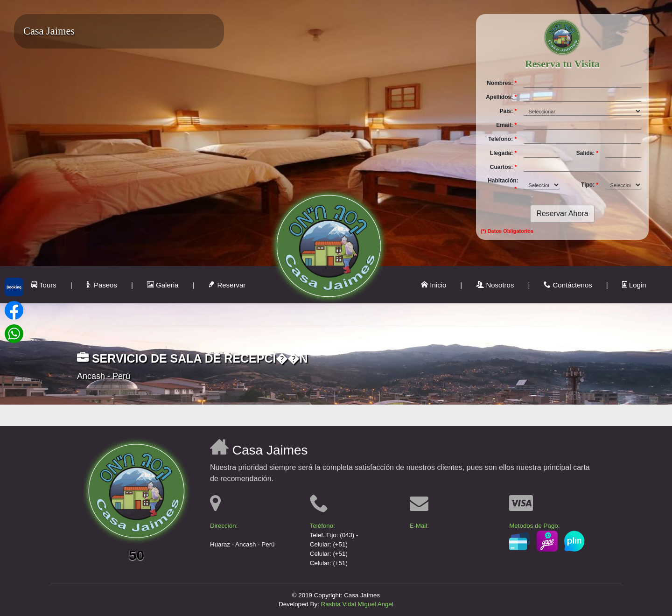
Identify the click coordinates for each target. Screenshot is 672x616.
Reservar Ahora (562, 213)
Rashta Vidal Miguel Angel (357, 604)
